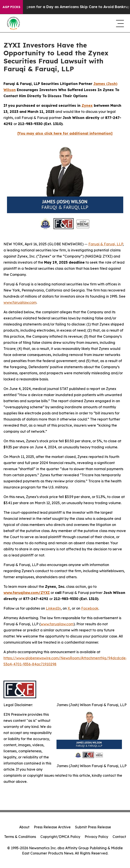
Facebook (90, 608)
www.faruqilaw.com (20, 302)
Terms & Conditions (20, 837)
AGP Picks (11, 7)
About (24, 827)
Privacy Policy (96, 837)
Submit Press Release (93, 827)
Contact (119, 837)
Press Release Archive (52, 827)
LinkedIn (53, 608)
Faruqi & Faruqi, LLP (106, 244)
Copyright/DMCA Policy (60, 837)
